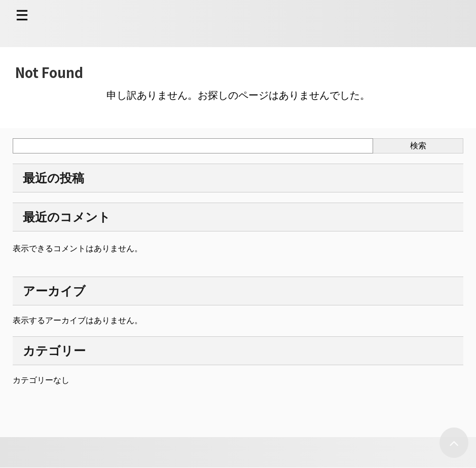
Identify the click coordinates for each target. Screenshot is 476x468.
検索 (418, 146)
